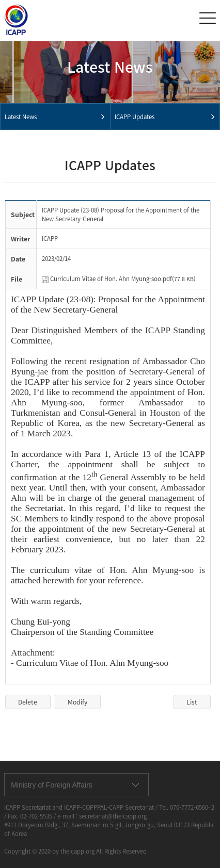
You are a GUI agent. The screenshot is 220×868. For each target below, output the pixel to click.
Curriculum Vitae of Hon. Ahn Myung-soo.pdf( (123, 279)
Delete (28, 702)
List (192, 702)
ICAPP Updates (135, 117)
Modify (77, 702)
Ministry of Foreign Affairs (52, 785)
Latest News (21, 117)
